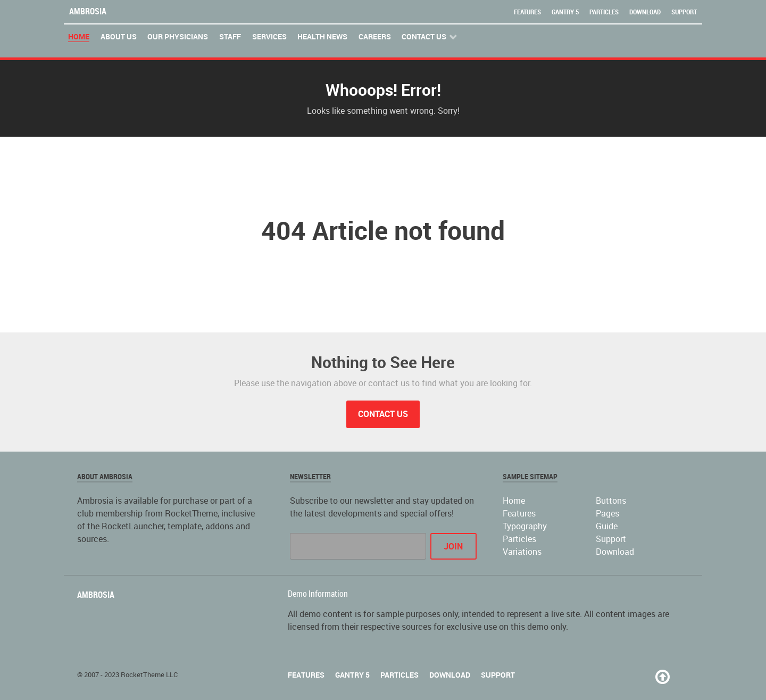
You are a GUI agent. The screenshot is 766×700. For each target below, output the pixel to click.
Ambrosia (88, 11)
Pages (607, 514)
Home (514, 501)
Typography (525, 526)
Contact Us (383, 414)
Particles (604, 12)
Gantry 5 (565, 12)
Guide (607, 526)
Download (645, 12)
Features (527, 12)
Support (684, 12)
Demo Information (318, 594)
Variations (522, 552)
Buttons (611, 501)
